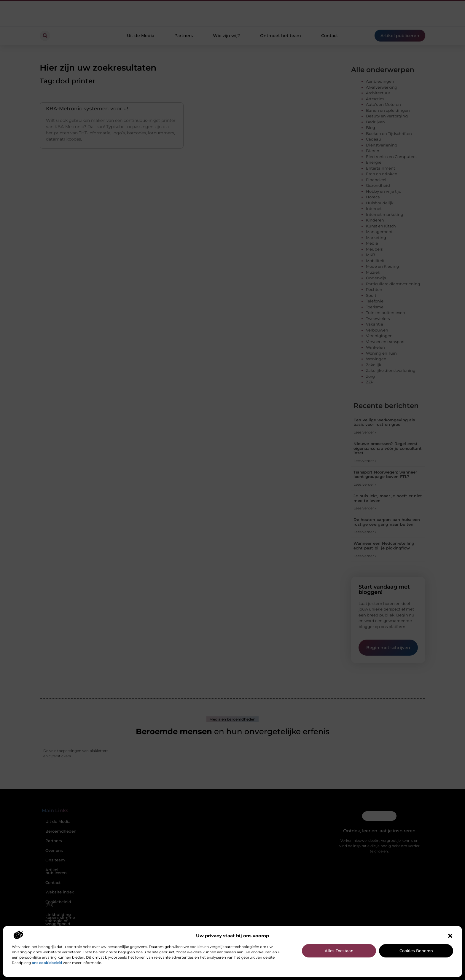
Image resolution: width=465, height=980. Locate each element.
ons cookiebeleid (47, 963)
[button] (450, 936)
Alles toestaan (339, 951)
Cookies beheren (416, 951)
